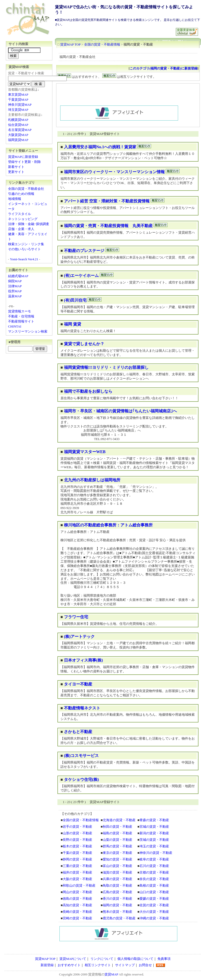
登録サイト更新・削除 (24, 162)
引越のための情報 (21, 194)
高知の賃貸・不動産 (77, 905)
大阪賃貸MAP (18, 135)
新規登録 (47, 965)
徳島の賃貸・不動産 (77, 899)
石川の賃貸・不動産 (154, 866)
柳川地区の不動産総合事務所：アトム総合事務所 (108, 525)
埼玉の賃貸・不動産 (154, 846)
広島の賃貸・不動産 (118, 892)
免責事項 (164, 959)
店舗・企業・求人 (21, 229)
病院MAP (15, 281)
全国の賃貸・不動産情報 (102, 44)
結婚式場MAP (18, 276)
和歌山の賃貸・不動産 (79, 885)
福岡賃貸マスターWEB (85, 452)
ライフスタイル (20, 214)
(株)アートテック (79, 637)
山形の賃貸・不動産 (77, 833)
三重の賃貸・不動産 (77, 866)
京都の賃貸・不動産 (154, 872)
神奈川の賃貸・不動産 (156, 853)
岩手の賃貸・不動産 (77, 827)
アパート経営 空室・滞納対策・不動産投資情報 (107, 201)
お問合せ (145, 965)
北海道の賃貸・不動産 (119, 820)
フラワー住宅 (76, 617)
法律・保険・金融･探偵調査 (29, 224)
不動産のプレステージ (84, 251)
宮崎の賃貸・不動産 (77, 918)
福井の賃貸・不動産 (77, 872)
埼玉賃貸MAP (18, 110)
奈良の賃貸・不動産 (154, 879)
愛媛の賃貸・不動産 (154, 899)
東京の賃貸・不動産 (118, 853)
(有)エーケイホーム (81, 276)
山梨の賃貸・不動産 (118, 840)
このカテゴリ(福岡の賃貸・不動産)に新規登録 (164, 68)
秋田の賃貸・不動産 (118, 827)
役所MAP (15, 291)
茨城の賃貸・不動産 (154, 840)
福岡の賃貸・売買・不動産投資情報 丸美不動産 (108, 226)
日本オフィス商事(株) (83, 660)
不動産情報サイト (21, 321)
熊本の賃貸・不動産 (118, 912)
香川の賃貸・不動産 (118, 899)
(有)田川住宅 (75, 300)
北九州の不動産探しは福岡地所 (92, 480)
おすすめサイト (69, 965)
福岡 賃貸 (73, 324)
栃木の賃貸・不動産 (77, 846)
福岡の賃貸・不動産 (118, 905)
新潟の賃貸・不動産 (154, 833)
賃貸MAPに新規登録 (23, 157)
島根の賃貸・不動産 (154, 885)
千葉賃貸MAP (18, 100)
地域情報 (15, 199)
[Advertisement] (116, 30)
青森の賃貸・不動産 (154, 820)
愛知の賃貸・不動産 (118, 859)
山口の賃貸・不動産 (154, 892)
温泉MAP (15, 296)
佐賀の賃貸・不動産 (154, 905)
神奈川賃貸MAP (20, 105)
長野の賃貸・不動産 (77, 840)
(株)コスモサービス (81, 756)
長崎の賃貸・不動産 (77, 912)
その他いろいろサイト (24, 249)
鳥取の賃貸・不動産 (118, 885)
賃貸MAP (111, 974)
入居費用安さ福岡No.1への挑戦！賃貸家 (100, 147)
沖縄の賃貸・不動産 (154, 918)
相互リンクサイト (98, 965)
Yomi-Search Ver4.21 (24, 259)
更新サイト (16, 172)
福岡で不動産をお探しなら (88, 391)
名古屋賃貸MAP (20, 130)
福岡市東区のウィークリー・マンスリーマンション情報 (114, 172)
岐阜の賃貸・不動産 (154, 859)
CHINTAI (15, 326)
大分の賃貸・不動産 (154, 912)
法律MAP (15, 286)
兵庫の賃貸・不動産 (118, 879)
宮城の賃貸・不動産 (154, 827)
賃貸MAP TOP (70, 44)
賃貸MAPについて (73, 959)
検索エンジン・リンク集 (26, 244)
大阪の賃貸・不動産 (77, 879)
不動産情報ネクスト (82, 708)
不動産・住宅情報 (21, 316)
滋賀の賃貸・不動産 (118, 872)
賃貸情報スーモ (20, 311)
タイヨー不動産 (78, 684)
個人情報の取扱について (135, 959)
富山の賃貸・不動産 (118, 866)
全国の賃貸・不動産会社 (26, 189)
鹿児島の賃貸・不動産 (119, 918)
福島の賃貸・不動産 (118, 833)
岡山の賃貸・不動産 (77, 892)
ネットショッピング (23, 219)
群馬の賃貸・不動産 (118, 846)
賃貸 (91, 974)
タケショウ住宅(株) (81, 779)
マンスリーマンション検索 (28, 331)
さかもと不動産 (78, 732)
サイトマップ (125, 965)
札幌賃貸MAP (18, 120)
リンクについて (102, 959)
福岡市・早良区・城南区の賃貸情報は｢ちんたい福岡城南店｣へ (120, 411)
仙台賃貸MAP (18, 125)
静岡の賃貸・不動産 (77, 859)
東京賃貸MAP (18, 95)
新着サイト (16, 167)
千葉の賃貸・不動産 (77, 853)
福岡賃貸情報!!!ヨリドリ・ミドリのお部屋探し (106, 367)
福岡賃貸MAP (18, 140)
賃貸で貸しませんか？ (84, 344)
